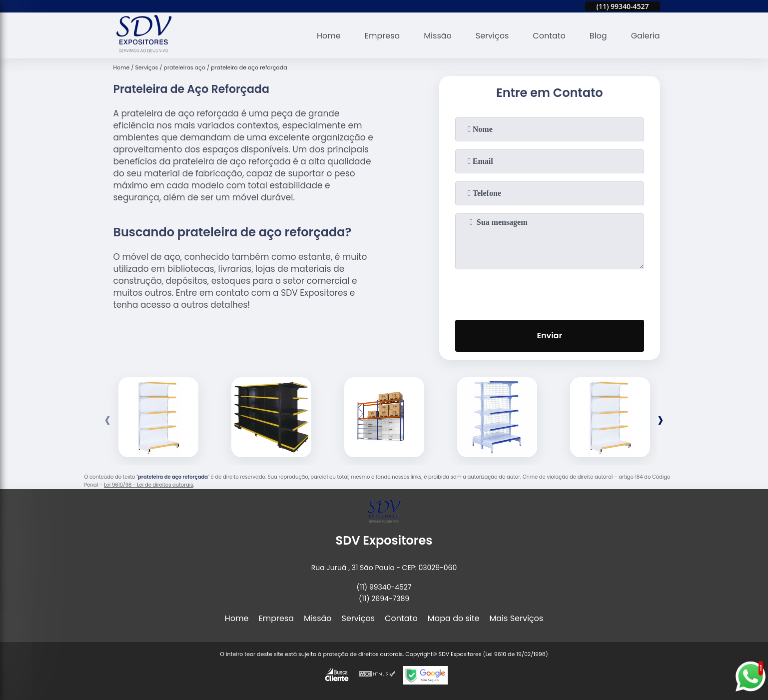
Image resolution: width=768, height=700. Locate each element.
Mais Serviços (517, 618)
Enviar (549, 336)
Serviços (492, 36)
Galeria (646, 36)
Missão (437, 36)
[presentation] (550, 292)
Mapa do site (454, 618)
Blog (598, 36)
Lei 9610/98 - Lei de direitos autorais (148, 485)
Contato (549, 36)
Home (329, 36)
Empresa (383, 36)
